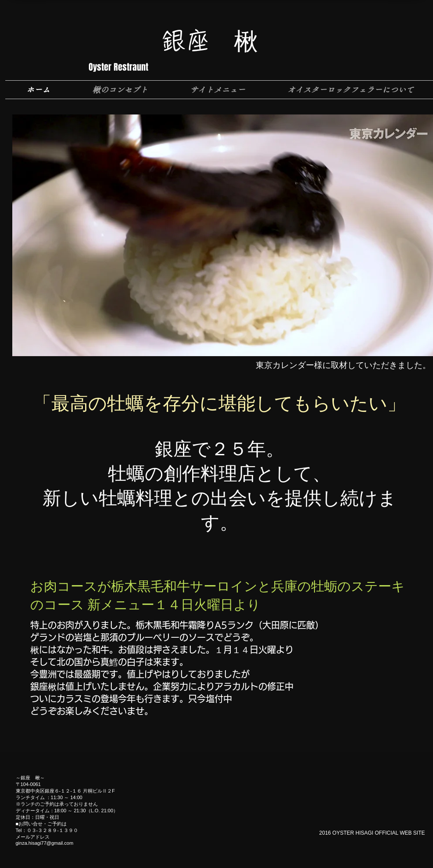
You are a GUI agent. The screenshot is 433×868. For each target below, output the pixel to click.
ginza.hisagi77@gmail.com (45, 843)
